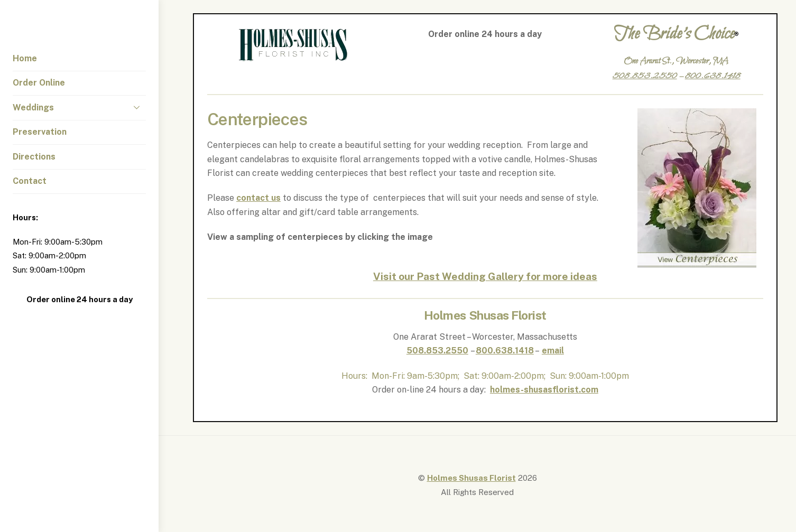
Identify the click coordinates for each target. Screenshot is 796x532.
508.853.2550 (437, 351)
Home (25, 58)
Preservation (40, 132)
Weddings (79, 107)
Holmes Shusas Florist (471, 478)
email (553, 351)
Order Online (39, 83)
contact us (258, 198)
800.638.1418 (505, 351)
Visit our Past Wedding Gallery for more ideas (485, 276)
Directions (34, 157)
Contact (30, 181)
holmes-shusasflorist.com (544, 390)
